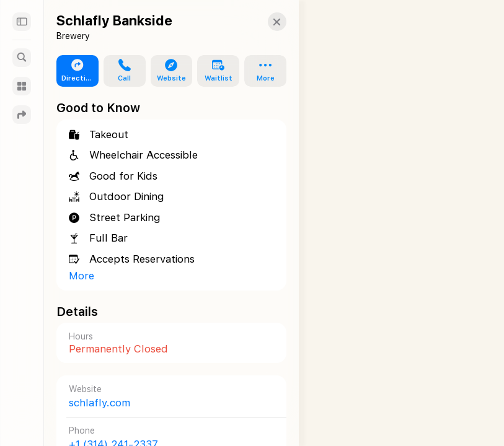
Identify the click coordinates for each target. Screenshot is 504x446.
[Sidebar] (22, 22)
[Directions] (22, 115)
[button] (266, 22)
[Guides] (22, 86)
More (82, 276)
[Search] (22, 58)
